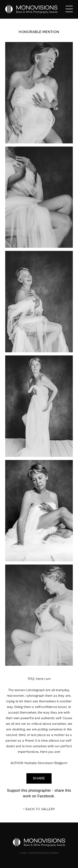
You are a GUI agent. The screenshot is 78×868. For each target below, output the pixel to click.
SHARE (39, 778)
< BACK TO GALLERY (39, 809)
